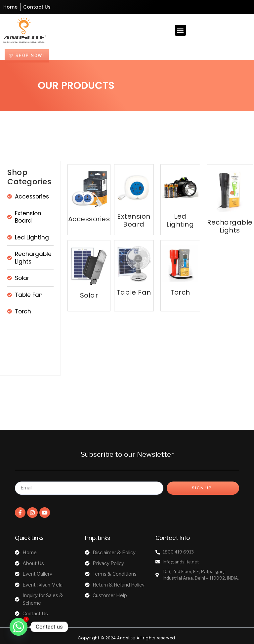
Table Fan (134, 292)
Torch (180, 292)
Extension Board (134, 220)
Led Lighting (180, 220)
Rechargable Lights (230, 226)
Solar (89, 295)
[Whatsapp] (19, 627)
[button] (180, 30)
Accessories (89, 219)
